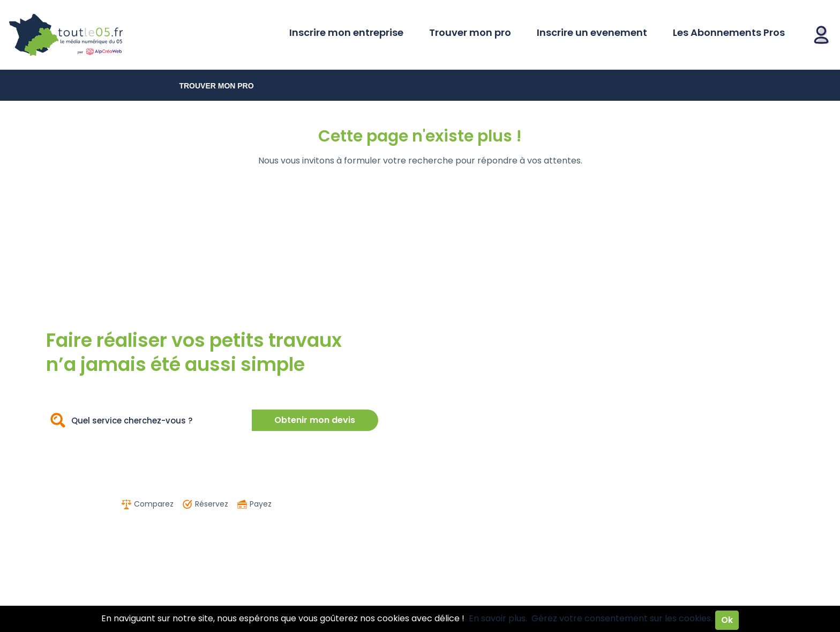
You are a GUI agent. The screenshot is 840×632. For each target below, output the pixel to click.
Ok (727, 620)
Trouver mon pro (470, 32)
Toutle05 (107, 35)
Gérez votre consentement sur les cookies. (622, 618)
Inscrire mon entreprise (346, 32)
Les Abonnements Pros (729, 32)
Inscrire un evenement (592, 32)
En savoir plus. (498, 618)
